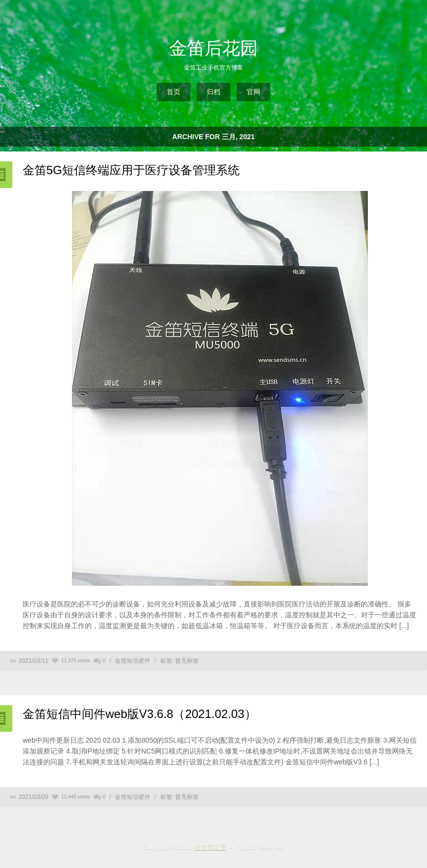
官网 (253, 92)
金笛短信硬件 (133, 661)
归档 (213, 92)
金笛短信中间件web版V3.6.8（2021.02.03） (140, 714)
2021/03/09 (34, 797)
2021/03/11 (34, 661)
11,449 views (75, 797)
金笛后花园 (213, 48)
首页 (174, 92)
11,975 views (75, 660)
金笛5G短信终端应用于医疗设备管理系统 (131, 170)
